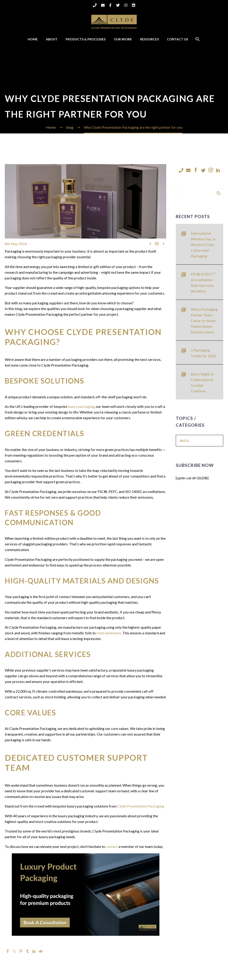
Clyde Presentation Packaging (141, 806)
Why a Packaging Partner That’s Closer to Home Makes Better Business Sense (204, 321)
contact (112, 846)
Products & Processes (86, 39)
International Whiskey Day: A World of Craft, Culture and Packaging (203, 245)
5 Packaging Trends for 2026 (203, 353)
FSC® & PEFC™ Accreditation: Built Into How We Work (203, 283)
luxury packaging (81, 406)
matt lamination (109, 633)
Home (33, 39)
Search (218, 193)
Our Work (123, 39)
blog (185, 441)
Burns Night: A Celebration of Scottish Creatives (202, 382)
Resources (149, 39)
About (52, 39)
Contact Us (177, 39)
